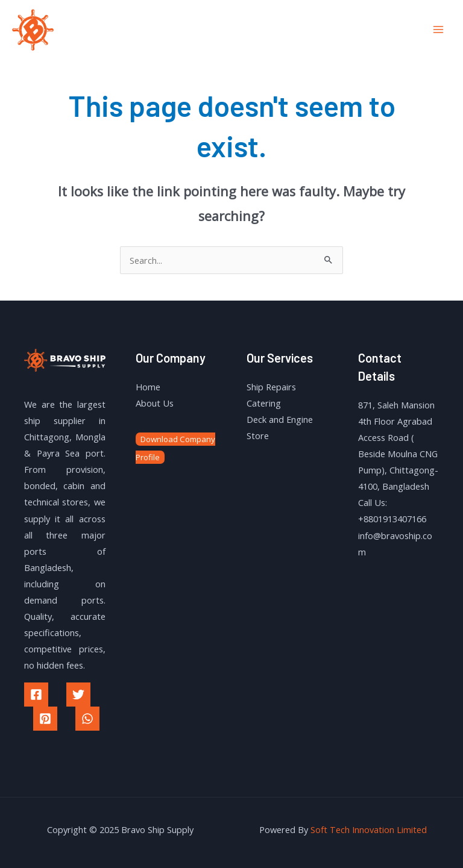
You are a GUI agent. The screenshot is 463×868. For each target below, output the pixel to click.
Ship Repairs (271, 387)
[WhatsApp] (87, 719)
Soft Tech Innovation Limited (369, 829)
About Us (155, 403)
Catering (264, 403)
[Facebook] (36, 695)
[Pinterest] (45, 719)
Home (148, 387)
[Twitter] (78, 695)
